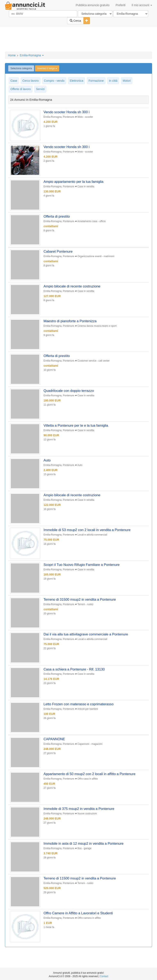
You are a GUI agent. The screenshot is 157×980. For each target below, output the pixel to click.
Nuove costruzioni (87, 817)
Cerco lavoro (31, 81)
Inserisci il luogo (47, 68)
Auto (80, 467)
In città (113, 81)
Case (14, 81)
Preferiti (121, 5)
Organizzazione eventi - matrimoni (96, 257)
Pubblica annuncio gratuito (93, 5)
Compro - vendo (54, 81)
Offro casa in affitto (88, 782)
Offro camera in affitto (89, 922)
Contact (104, 976)
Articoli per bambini (88, 712)
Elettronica (76, 81)
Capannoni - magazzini (90, 747)
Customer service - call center (94, 362)
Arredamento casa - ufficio (92, 222)
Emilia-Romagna (32, 55)
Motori (127, 81)
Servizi (40, 89)
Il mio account (142, 5)
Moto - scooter (85, 117)
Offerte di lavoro (21, 89)
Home (12, 55)
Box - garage (85, 852)
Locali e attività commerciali (93, 537)
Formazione (96, 81)
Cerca (75, 21)
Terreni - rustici (86, 607)
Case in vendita (86, 187)
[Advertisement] (78, 39)
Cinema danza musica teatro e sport (97, 327)
